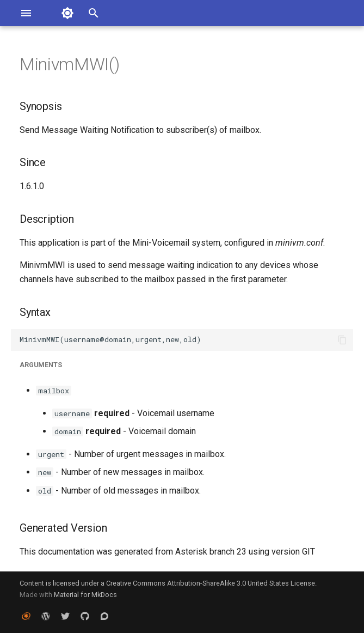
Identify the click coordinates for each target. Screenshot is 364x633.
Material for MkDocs (85, 595)
